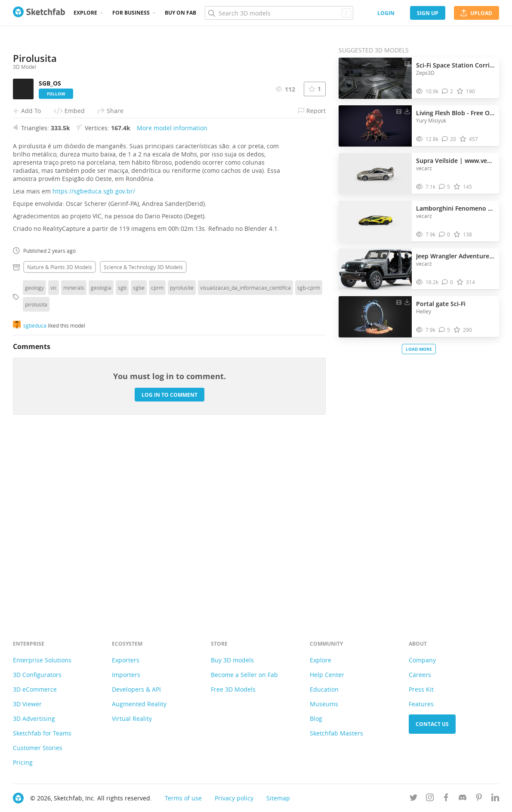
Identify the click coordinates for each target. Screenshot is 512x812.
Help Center (327, 675)
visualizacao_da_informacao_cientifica (245, 463)
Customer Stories (38, 748)
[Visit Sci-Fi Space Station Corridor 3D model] (375, 78)
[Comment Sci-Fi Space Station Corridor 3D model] (448, 91)
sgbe (139, 463)
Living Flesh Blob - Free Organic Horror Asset (455, 113)
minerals (74, 463)
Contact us (432, 724)
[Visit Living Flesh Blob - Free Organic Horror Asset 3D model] (375, 126)
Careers (420, 675)
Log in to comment (170, 570)
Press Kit (421, 689)
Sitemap (278, 798)
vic (54, 463)
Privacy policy (234, 798)
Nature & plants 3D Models (60, 442)
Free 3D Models (233, 689)
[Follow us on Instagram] (430, 799)
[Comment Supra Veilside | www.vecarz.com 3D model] (445, 187)
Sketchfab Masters (336, 733)
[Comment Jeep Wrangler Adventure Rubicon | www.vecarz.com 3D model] (448, 282)
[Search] (279, 13)
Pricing (23, 762)
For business (131, 13)
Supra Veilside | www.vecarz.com (455, 161)
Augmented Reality (139, 704)
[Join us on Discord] (463, 799)
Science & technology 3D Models (143, 442)
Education (324, 689)
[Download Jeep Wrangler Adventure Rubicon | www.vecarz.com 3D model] (407, 254)
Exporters (126, 660)
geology (34, 463)
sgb (122, 463)
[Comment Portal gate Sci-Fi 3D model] (445, 330)
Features (421, 704)
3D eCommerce (35, 689)
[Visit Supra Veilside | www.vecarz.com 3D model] (375, 174)
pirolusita (36, 479)
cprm (157, 463)
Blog (316, 719)
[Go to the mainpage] (39, 13)
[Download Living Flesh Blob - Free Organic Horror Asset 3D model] (407, 111)
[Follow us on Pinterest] (479, 799)
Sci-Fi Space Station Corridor (455, 65)
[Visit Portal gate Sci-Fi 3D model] (375, 317)
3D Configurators (37, 675)
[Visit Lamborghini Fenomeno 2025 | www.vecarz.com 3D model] (375, 221)
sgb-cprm (309, 463)
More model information (172, 303)
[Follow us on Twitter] (413, 799)
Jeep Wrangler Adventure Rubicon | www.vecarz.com (455, 256)
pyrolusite (182, 463)
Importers (126, 675)
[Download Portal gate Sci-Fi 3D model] (407, 302)
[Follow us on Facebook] (446, 799)
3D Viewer (27, 704)
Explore (85, 13)
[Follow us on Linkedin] (495, 799)
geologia (101, 463)
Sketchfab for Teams (42, 733)
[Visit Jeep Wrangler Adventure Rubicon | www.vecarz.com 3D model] (375, 269)
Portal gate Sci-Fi (441, 304)
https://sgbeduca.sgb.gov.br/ (94, 366)
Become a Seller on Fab (244, 675)
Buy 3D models (232, 660)
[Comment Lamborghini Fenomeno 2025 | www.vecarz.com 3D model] (445, 234)
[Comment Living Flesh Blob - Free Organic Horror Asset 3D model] (449, 139)
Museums (324, 704)
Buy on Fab (180, 13)
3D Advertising (34, 719)
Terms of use (183, 798)
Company (422, 660)
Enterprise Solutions (42, 660)
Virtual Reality (132, 719)
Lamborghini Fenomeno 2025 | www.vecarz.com (455, 208)
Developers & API (136, 689)
